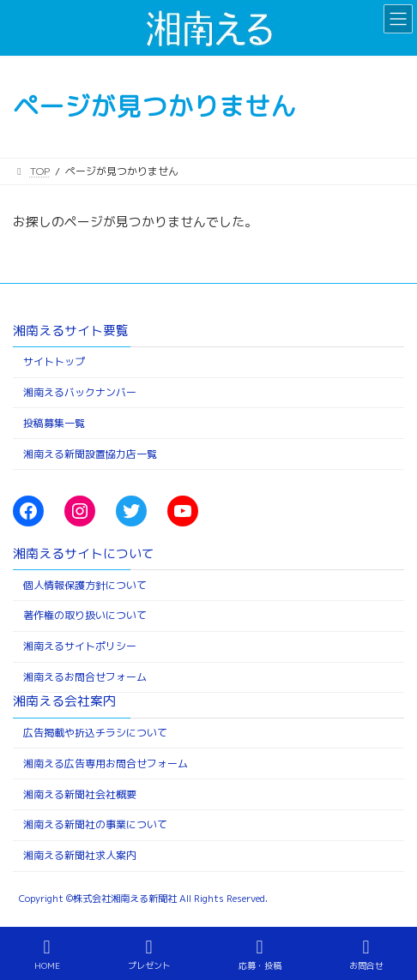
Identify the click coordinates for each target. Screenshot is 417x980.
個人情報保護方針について (85, 585)
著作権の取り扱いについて (85, 616)
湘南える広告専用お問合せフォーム (106, 764)
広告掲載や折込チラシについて (95, 733)
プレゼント (149, 955)
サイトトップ (54, 362)
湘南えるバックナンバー (80, 392)
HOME (47, 955)
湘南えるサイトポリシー (80, 647)
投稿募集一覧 (54, 423)
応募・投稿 (260, 955)
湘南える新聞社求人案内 (80, 856)
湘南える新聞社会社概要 (80, 794)
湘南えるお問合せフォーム (85, 677)
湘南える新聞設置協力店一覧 (90, 454)
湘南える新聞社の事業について (95, 825)
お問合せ (366, 955)
